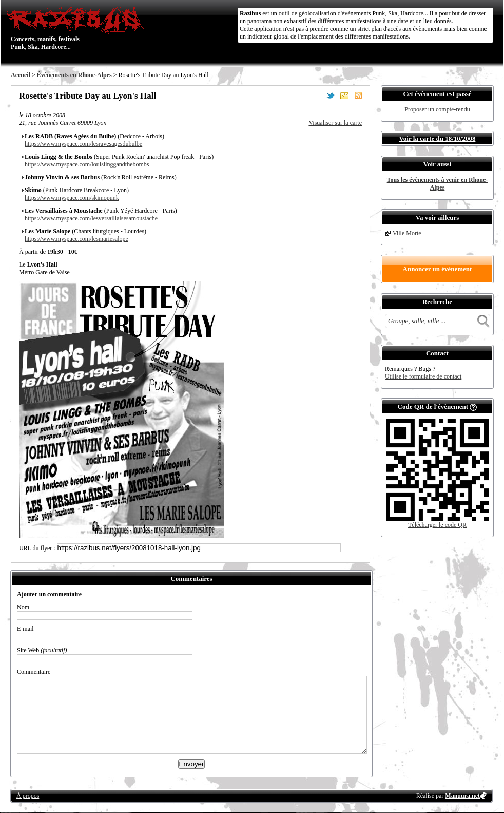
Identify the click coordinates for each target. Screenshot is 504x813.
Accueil (21, 75)
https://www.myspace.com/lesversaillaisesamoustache (91, 218)
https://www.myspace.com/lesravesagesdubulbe (83, 144)
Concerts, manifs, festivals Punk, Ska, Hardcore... (77, 28)
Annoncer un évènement (438, 269)
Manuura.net (462, 796)
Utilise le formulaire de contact (423, 376)
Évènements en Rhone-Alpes (74, 75)
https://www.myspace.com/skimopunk (72, 198)
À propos (28, 796)
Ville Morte (407, 233)
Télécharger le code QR (437, 525)
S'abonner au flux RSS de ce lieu (358, 96)
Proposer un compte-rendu (437, 109)
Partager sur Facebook (317, 96)
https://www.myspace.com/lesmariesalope (76, 239)
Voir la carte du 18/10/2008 (438, 138)
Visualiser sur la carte (335, 123)
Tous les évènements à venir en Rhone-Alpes (438, 184)
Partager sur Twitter (331, 96)
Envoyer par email (344, 96)
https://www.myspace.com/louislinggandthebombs (87, 164)
